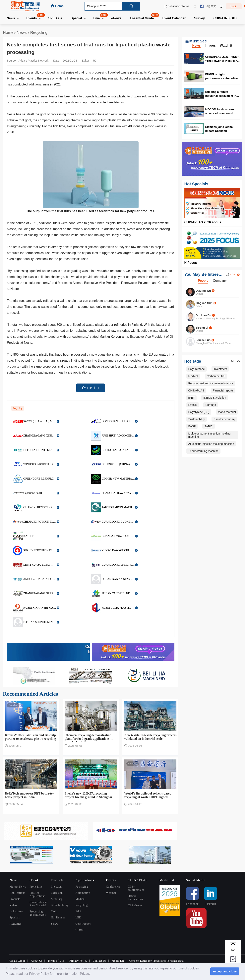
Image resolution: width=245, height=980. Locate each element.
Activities (16, 924)
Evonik (193, 405)
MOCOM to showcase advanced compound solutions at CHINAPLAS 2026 (222, 111)
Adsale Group (17, 961)
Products (15, 899)
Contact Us (99, 961)
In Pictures (16, 911)
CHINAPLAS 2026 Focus (203, 222)
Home (8, 32)
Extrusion (57, 893)
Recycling (39, 32)
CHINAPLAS (196, 390)
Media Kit (118, 961)
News (22, 32)
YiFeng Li (202, 328)
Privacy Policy (78, 961)
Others (80, 930)
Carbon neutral (216, 376)
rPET (192, 398)
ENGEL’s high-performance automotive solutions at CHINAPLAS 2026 (222, 76)
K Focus (191, 263)
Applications (17, 893)
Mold (54, 911)
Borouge (211, 405)
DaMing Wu (203, 291)
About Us (37, 961)
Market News (18, 887)
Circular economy (224, 419)
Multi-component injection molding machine (210, 435)
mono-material (227, 412)
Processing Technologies (38, 913)
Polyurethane (197, 369)
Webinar (111, 893)
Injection (56, 887)
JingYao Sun (204, 303)
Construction (83, 924)
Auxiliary (57, 899)
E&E (79, 911)
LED (78, 918)
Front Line (36, 887)
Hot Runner (58, 918)
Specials (15, 918)
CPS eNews (135, 905)
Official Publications (135, 898)
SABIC (209, 426)
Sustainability (197, 419)
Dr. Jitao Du (204, 315)
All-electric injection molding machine (211, 444)
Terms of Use (56, 961)
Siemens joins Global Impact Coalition (219, 129)
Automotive (83, 893)
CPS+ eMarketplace (136, 888)
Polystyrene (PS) (199, 412)
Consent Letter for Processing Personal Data (157, 961)
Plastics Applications (37, 894)
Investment (220, 369)
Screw (55, 924)
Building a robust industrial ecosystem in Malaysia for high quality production (222, 94)
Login (234, 6)
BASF (192, 426)
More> (236, 361)
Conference (113, 887)
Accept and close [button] (225, 971)
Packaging (82, 887)
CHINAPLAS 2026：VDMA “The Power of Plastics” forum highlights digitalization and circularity (222, 59)
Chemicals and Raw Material (38, 904)
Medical (193, 376)
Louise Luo (203, 340)
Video (13, 905)
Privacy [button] (85, 974)
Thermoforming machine (204, 451)
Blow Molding (60, 905)
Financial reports (223, 390)
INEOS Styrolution (215, 398)
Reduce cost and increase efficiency (211, 383)
